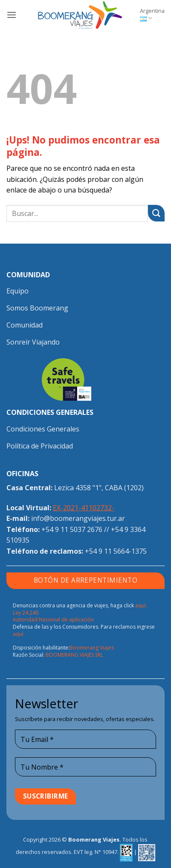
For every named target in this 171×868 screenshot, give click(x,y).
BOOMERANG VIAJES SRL (74, 655)
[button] (12, 15)
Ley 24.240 (26, 613)
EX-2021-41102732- (84, 508)
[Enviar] (156, 213)
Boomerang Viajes (92, 648)
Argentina (152, 14)
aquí (18, 634)
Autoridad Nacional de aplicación (53, 619)
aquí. (141, 605)
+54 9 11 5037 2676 (72, 529)
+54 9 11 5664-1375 (116, 551)
